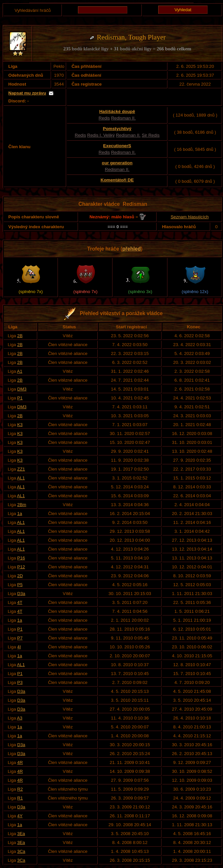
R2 (20, 789)
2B (20, 336)
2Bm (22, 505)
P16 (21, 558)
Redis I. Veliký (101, 135)
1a (20, 514)
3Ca (21, 851)
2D (20, 576)
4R (20, 762)
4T (20, 602)
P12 (21, 567)
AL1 (21, 478)
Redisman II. (124, 118)
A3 (20, 718)
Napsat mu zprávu (27, 93)
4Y (20, 816)
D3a (21, 594)
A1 (20, 371)
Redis (104, 118)
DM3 (22, 389)
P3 (20, 682)
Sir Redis (151, 135)
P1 (20, 398)
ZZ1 (21, 469)
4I (19, 647)
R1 (20, 798)
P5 (20, 585)
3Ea (21, 834)
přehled (132, 249)
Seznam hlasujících (190, 217)
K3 (20, 425)
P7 (20, 638)
